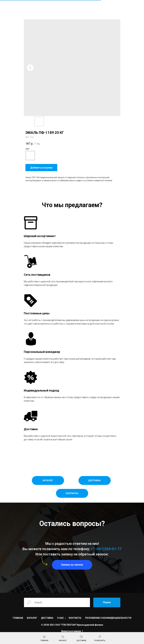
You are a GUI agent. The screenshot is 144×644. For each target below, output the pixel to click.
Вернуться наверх (72, 631)
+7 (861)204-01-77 (106, 549)
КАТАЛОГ (32, 618)
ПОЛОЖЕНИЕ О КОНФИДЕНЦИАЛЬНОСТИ (108, 618)
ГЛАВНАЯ (18, 618)
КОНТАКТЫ (75, 618)
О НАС (60, 618)
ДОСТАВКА (47, 618)
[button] (72, 565)
